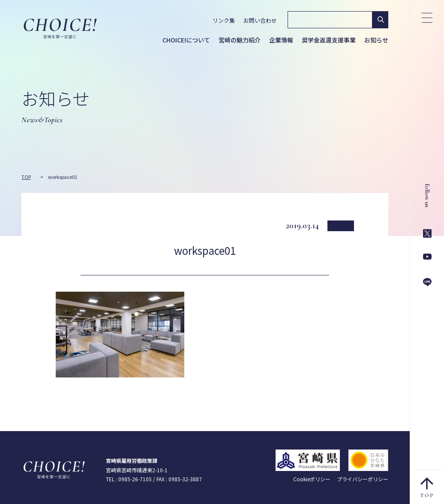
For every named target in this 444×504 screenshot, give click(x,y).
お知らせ (376, 40)
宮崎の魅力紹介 (240, 40)
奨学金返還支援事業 (329, 40)
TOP (427, 488)
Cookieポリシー (312, 479)
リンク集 (224, 20)
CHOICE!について (186, 40)
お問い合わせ (260, 20)
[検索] (329, 20)
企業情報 (281, 40)
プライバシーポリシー (363, 479)
